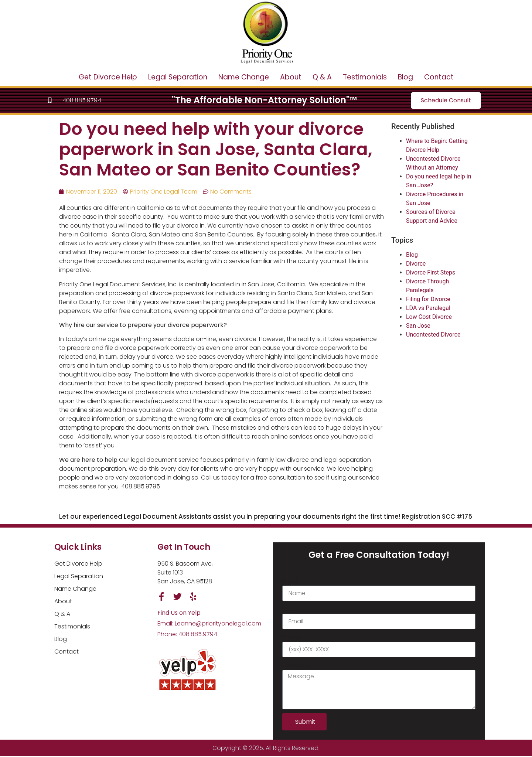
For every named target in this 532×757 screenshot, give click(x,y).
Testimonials (365, 77)
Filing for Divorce (428, 299)
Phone (291, 637)
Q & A (322, 77)
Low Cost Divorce (429, 317)
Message (295, 666)
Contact (439, 77)
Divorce (416, 264)
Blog (405, 77)
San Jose (418, 326)
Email (290, 609)
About (291, 77)
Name (291, 581)
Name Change (244, 77)
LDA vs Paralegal (428, 308)
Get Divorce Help (108, 77)
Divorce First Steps (431, 272)
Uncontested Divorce (433, 335)
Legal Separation (178, 77)
